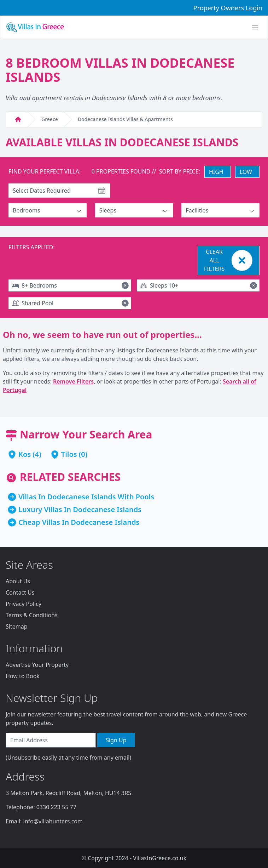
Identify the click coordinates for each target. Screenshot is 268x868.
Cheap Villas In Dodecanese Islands (79, 522)
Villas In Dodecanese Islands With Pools (86, 497)
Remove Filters (73, 381)
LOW (246, 172)
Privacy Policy (24, 604)
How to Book (23, 676)
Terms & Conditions (32, 615)
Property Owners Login (228, 8)
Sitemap (17, 626)
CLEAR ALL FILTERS (229, 260)
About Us (18, 581)
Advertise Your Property (37, 665)
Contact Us (20, 592)
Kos (25, 454)
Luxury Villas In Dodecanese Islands (80, 509)
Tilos (69, 454)
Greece (50, 119)
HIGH (216, 172)
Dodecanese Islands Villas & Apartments (125, 119)
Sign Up (116, 740)
